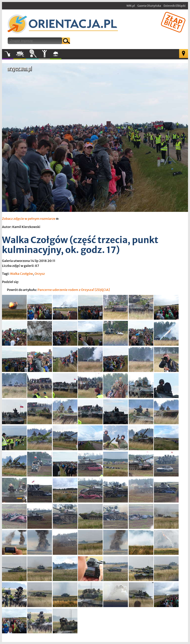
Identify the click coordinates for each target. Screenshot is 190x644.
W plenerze (61, 55)
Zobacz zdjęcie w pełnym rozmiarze (30, 219)
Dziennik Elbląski (175, 6)
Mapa (184, 54)
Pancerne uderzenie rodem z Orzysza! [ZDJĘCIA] (74, 290)
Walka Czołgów (21, 274)
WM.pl (131, 6)
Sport (32, 54)
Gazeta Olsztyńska (149, 6)
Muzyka (8, 54)
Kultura (20, 54)
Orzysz (40, 274)
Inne (44, 54)
